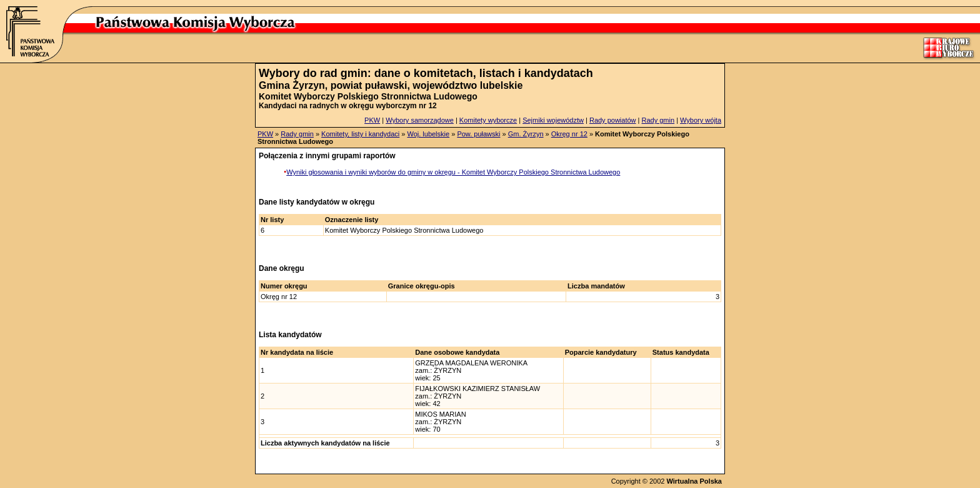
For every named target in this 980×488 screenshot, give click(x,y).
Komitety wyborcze (488, 120)
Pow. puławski (478, 134)
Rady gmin (658, 120)
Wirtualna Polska (694, 481)
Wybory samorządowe (420, 120)
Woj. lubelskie (428, 134)
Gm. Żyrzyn (526, 134)
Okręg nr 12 (569, 134)
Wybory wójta (701, 120)
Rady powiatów (613, 120)
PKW (372, 120)
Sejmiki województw (553, 120)
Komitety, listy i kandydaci (360, 134)
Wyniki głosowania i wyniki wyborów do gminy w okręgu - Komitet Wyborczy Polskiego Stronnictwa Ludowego (453, 172)
